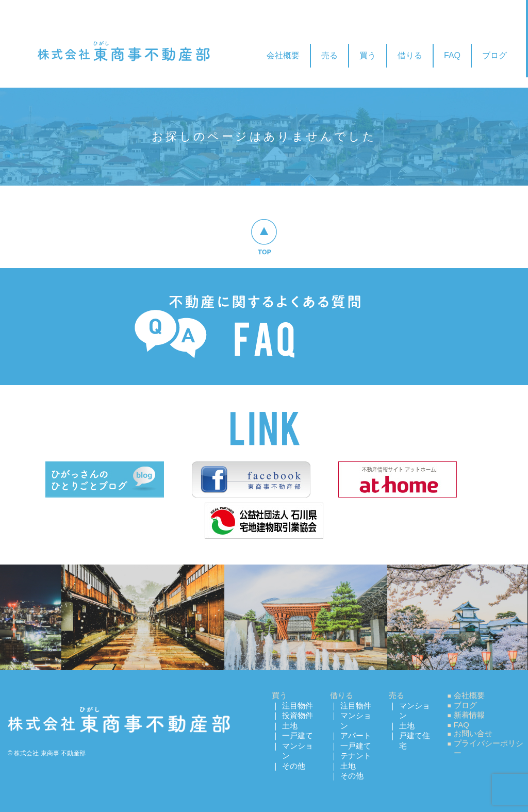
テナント (356, 756)
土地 (290, 726)
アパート (356, 735)
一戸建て (298, 735)
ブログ (494, 55)
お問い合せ (473, 733)
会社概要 (283, 55)
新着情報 (469, 715)
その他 (294, 766)
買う (368, 55)
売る (329, 55)
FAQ (452, 55)
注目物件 (298, 706)
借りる (410, 55)
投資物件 (298, 715)
